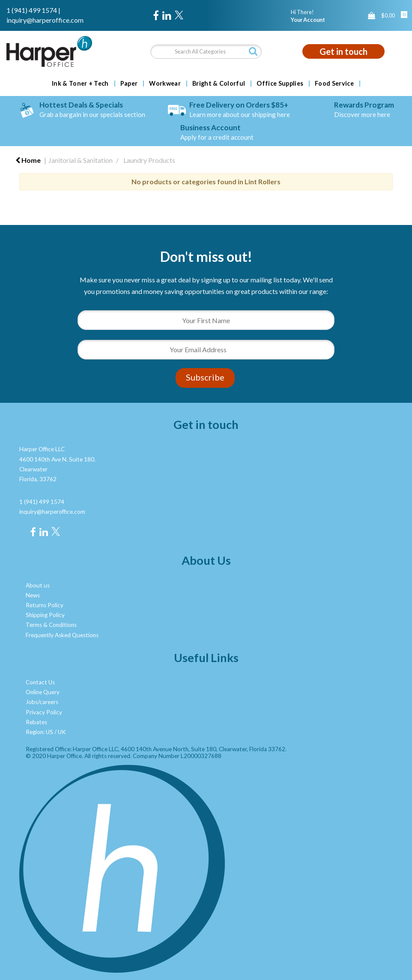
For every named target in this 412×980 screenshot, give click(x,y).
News (33, 595)
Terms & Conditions (51, 625)
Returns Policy (45, 605)
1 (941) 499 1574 (32, 10)
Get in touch (343, 51)
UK (62, 732)
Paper (129, 84)
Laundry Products (149, 160)
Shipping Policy (45, 615)
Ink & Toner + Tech (80, 84)
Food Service (334, 84)
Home (28, 160)
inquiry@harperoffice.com (45, 20)
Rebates (36, 722)
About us (38, 585)
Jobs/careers (42, 702)
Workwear (165, 84)
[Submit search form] (253, 51)
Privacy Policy (44, 712)
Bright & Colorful (219, 84)
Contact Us (40, 682)
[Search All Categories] (206, 52)
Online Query (43, 692)
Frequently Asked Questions (62, 635)
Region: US (39, 732)
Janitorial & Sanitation (81, 160)
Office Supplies (280, 84)
